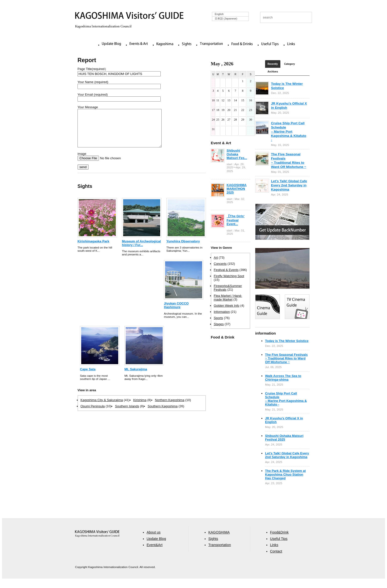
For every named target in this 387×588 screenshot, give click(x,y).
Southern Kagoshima (163, 414)
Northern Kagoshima (170, 407)
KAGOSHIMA (219, 540)
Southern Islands (127, 414)
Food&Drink (279, 540)
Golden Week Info (227, 306)
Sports (218, 318)
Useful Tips (270, 44)
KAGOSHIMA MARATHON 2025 (237, 189)
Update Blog (111, 44)
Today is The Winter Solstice (287, 341)
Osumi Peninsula (93, 414)
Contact (276, 559)
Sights (187, 44)
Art (216, 258)
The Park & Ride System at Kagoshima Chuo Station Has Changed (285, 474)
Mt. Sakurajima (136, 377)
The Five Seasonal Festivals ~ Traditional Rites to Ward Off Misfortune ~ (286, 358)
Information (222, 312)
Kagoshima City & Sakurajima (102, 407)
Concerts (220, 264)
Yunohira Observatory (183, 249)
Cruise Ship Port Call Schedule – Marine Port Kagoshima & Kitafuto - (289, 132)
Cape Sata (88, 377)
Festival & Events (226, 270)
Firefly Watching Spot (229, 276)
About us (154, 540)
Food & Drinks (242, 44)
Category (289, 64)
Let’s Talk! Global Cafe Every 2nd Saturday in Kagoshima (289, 185)
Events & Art (139, 44)
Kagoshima (165, 44)
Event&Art (155, 552)
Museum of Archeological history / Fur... (141, 250)
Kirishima (140, 407)
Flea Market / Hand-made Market (228, 298)
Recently (273, 64)
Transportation (211, 44)
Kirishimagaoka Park (93, 249)
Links (291, 44)
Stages (219, 324)
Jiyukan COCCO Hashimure (176, 313)
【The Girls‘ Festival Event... (236, 220)
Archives (273, 72)
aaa (97, 541)
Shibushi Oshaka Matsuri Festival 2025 (284, 438)
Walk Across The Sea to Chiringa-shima (283, 378)
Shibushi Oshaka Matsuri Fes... (237, 154)
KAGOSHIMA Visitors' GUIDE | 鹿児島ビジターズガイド (129, 16)
